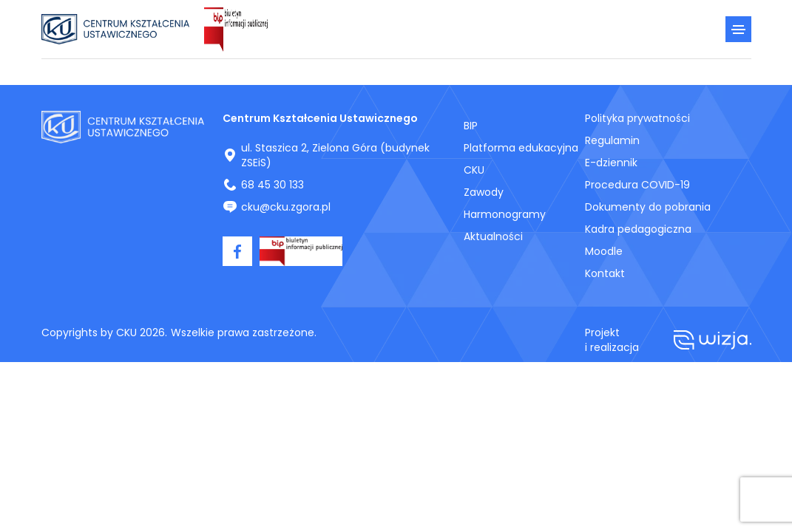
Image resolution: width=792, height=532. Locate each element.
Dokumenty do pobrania (648, 207)
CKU (474, 170)
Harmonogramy (505, 214)
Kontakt (605, 273)
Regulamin (612, 140)
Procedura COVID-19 (637, 185)
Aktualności (493, 236)
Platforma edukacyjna (521, 148)
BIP (471, 126)
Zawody (484, 192)
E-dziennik (611, 163)
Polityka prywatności (637, 118)
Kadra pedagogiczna (638, 229)
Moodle (604, 251)
